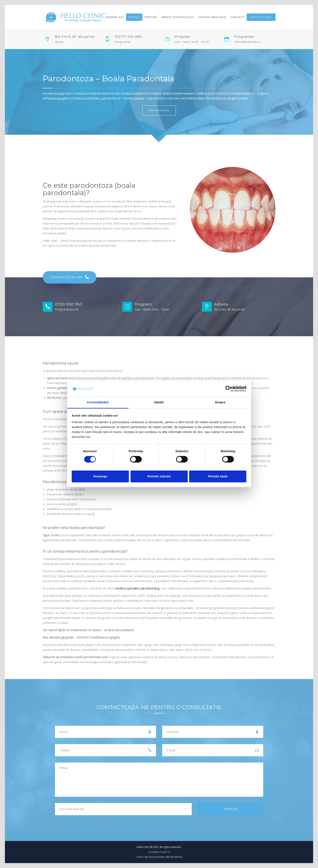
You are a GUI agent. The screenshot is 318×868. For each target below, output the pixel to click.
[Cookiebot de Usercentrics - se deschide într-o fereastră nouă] (228, 389)
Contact (238, 17)
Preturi (151, 17)
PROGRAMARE (159, 110)
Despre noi (115, 17)
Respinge (100, 476)
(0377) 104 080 (261, 17)
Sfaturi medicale (212, 17)
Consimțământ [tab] (98, 402)
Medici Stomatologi (178, 17)
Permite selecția (159, 476)
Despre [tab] (220, 402)
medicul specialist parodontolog (137, 588)
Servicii (134, 17)
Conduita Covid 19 (159, 852)
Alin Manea (176, 857)
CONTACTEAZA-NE (70, 277)
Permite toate (218, 476)
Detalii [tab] (159, 402)
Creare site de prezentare (151, 857)
